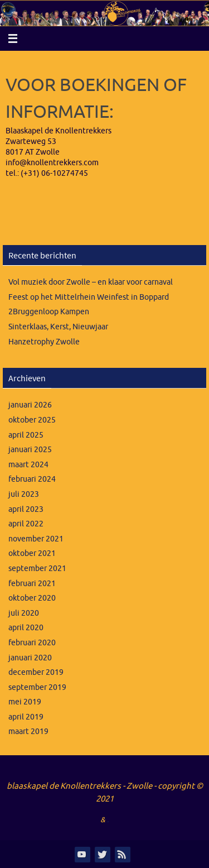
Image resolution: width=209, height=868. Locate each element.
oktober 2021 (32, 553)
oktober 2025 (32, 420)
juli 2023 (24, 494)
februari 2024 (32, 479)
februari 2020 (32, 643)
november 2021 (36, 539)
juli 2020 (24, 613)
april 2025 (26, 435)
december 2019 (36, 672)
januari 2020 (30, 658)
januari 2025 (30, 450)
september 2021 (37, 569)
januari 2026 (30, 405)
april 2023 (26, 509)
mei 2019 (25, 702)
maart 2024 (28, 465)
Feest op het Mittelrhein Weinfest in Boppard (89, 297)
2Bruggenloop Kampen (49, 312)
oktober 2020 (32, 598)
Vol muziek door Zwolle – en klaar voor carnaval (91, 282)
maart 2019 (28, 732)
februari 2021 (32, 584)
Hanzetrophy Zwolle (44, 342)
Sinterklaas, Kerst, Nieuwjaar (58, 327)
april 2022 (26, 524)
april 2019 (26, 717)
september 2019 (37, 687)
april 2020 (26, 628)
